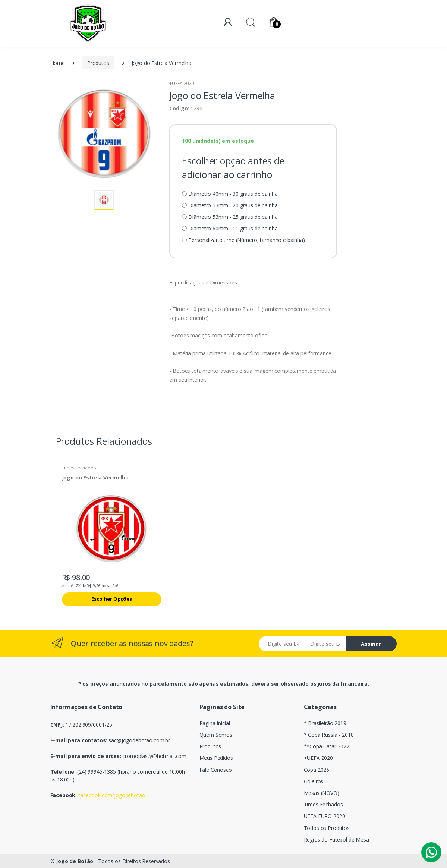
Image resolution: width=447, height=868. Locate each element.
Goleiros (314, 781)
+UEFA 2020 (182, 83)
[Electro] (88, 23)
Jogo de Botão (75, 861)
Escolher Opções (112, 599)
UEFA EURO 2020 (325, 816)
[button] (251, 22)
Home (58, 63)
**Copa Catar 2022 (327, 746)
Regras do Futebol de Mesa (336, 839)
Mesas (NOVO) (322, 793)
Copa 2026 (317, 770)
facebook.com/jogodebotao (112, 795)
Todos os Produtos (327, 828)
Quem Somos (216, 735)
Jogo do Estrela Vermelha (95, 478)
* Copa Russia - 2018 (329, 735)
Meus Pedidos (216, 758)
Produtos (98, 63)
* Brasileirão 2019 (325, 723)
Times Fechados (79, 468)
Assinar (371, 644)
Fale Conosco (216, 770)
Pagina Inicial (215, 723)
